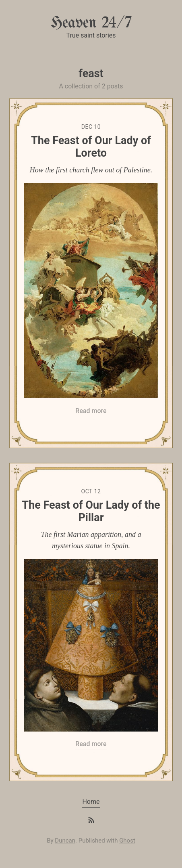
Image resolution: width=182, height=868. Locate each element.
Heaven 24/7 (91, 23)
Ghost (127, 841)
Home (91, 802)
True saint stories (91, 35)
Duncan (65, 841)
